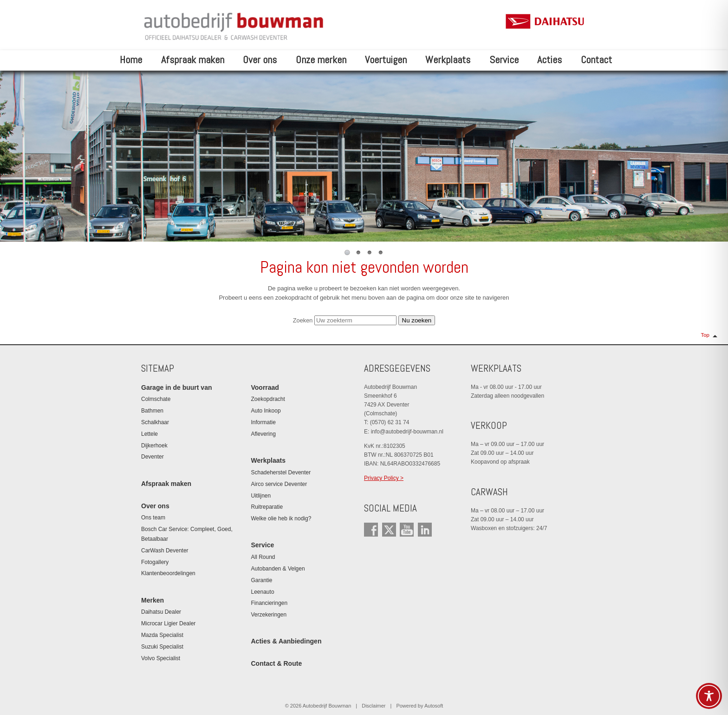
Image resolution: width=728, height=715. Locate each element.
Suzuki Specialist (162, 647)
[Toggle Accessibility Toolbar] (709, 696)
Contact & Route (277, 663)
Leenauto (263, 592)
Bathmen (152, 411)
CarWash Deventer (165, 551)
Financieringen (270, 603)
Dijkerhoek (154, 446)
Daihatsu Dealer (161, 612)
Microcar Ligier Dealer (168, 623)
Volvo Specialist (161, 658)
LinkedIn (425, 530)
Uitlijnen (261, 496)
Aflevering (263, 434)
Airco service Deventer (279, 484)
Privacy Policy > (384, 478)
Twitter (389, 530)
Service (504, 59)
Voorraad (265, 387)
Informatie (263, 422)
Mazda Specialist (162, 635)
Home (131, 59)
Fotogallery (155, 562)
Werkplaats (448, 59)
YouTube (407, 530)
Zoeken (303, 320)
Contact (596, 59)
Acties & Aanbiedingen (286, 641)
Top (705, 335)
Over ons (260, 59)
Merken (153, 600)
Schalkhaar (155, 422)
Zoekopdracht (268, 399)
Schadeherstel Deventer (281, 472)
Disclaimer (374, 706)
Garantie (262, 580)
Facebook (371, 530)
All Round (263, 557)
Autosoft (434, 706)
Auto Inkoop (266, 411)
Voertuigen (386, 59)
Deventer (153, 457)
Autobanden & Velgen (278, 569)
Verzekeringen (269, 615)
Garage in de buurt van (176, 387)
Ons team (153, 518)
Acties (549, 59)
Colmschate (156, 399)
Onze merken (321, 59)
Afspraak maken (193, 59)
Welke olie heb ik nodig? (281, 518)
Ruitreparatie (267, 507)
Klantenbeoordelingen (168, 573)
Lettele (149, 434)
